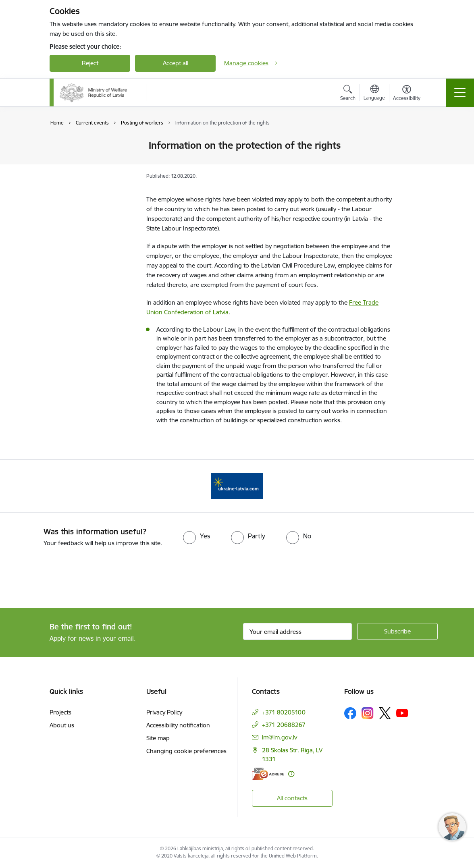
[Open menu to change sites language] (374, 93)
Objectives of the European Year (81, 163)
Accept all (176, 63)
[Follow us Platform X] (385, 713)
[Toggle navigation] (460, 93)
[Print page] (413, 142)
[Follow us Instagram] (368, 713)
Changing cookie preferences (186, 751)
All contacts (292, 798)
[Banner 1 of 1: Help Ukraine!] (237, 485)
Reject (90, 63)
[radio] (196, 536)
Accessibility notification (178, 725)
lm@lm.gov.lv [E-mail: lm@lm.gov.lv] (280, 737)
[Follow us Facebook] (350, 713)
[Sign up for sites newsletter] (397, 631)
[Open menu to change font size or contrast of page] (407, 94)
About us (62, 725)
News (65, 146)
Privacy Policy (164, 712)
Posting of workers (84, 180)
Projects (60, 712)
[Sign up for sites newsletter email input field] (297, 631)
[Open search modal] (348, 94)
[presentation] (67, 578)
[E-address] (268, 774)
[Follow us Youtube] (402, 713)
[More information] (291, 774)
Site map (158, 738)
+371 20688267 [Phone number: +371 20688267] (284, 725)
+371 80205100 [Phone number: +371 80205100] (284, 712)
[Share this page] (413, 162)
